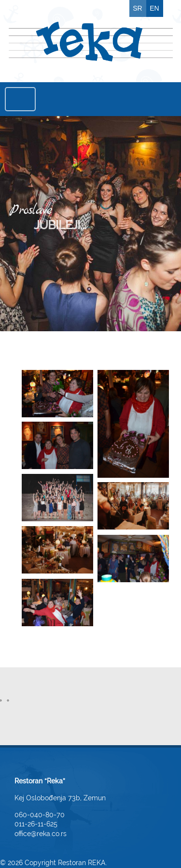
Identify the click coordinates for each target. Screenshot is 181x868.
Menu (20, 99)
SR (137, 8)
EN (154, 8)
